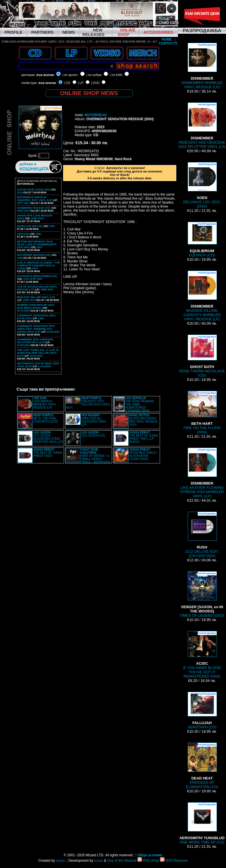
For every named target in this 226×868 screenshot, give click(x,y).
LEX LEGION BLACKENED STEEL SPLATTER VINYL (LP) (48, 437)
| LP (81, 83)
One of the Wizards (122, 861)
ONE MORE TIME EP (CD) (202, 823)
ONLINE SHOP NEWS (89, 93)
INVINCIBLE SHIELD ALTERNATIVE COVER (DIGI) (143, 454)
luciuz (60, 861)
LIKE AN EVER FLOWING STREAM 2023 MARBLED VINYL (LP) (202, 473)
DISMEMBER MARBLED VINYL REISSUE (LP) (202, 66)
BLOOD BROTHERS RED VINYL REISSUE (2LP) (144, 420)
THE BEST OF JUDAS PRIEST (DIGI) (48, 453)
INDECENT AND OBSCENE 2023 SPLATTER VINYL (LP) (202, 126)
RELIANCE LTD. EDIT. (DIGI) (202, 185)
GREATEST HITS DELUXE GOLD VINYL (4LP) (88, 403)
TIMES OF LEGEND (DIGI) (202, 594)
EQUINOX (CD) (202, 240)
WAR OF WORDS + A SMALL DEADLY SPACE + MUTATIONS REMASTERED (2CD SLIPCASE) (88, 457)
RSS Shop (148, 861)
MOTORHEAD (95, 115)
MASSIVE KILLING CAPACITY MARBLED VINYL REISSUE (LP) (202, 296)
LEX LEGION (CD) (93, 434)
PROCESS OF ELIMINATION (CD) (202, 766)
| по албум (94, 75)
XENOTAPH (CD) (202, 711)
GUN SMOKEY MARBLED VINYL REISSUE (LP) (45, 403)
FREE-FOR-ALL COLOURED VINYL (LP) (94, 420)
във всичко (45, 75)
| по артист (70, 75)
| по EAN (116, 75)
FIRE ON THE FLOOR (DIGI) (202, 413)
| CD (67, 83)
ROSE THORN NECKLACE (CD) (202, 356)
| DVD (95, 83)
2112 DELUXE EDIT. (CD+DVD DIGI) (202, 535)
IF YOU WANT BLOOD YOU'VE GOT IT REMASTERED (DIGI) (202, 655)
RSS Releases (174, 861)
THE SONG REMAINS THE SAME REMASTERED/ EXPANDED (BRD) (140, 404)
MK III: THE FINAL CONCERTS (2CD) (46, 418)
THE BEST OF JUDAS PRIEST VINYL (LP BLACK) (144, 437)
